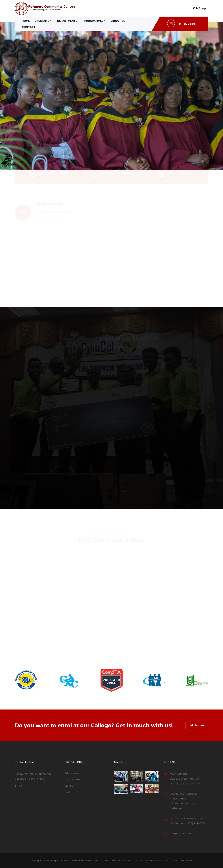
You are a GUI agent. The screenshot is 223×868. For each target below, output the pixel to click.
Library (69, 786)
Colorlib (188, 861)
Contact (29, 27)
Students (42, 21)
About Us (118, 21)
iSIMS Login (201, 8)
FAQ (67, 792)
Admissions (197, 725)
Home (26, 21)
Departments (67, 21)
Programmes (94, 21)
